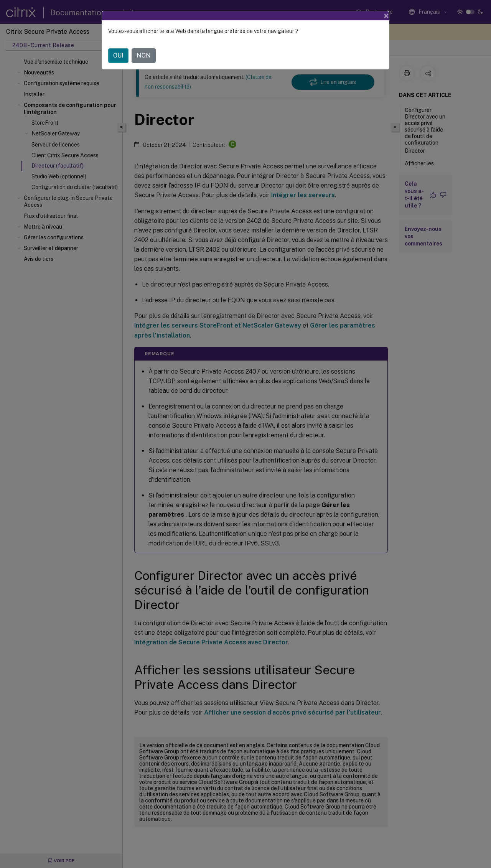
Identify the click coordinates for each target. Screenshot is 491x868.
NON (144, 55)
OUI (118, 55)
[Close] (386, 16)
